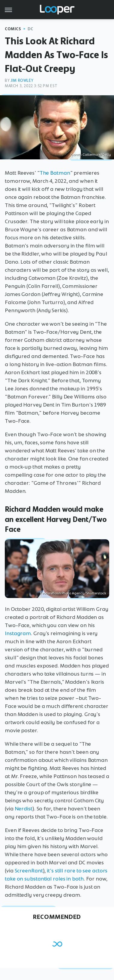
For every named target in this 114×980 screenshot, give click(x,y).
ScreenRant (29, 871)
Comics (13, 29)
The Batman (55, 173)
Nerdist (24, 809)
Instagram (18, 633)
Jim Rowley (22, 80)
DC (30, 29)
